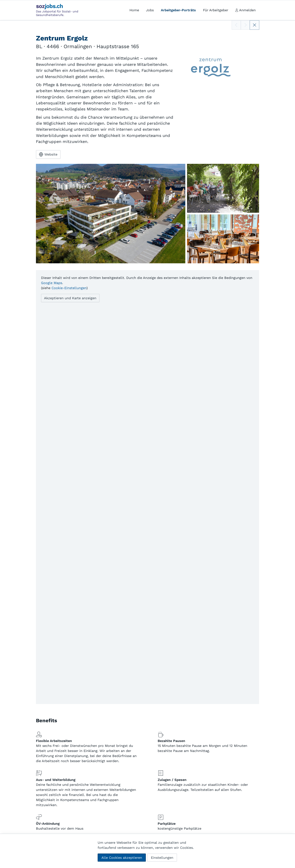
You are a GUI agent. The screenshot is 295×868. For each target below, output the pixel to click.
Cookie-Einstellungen (69, 288)
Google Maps (52, 283)
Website (48, 154)
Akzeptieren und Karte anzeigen (70, 298)
